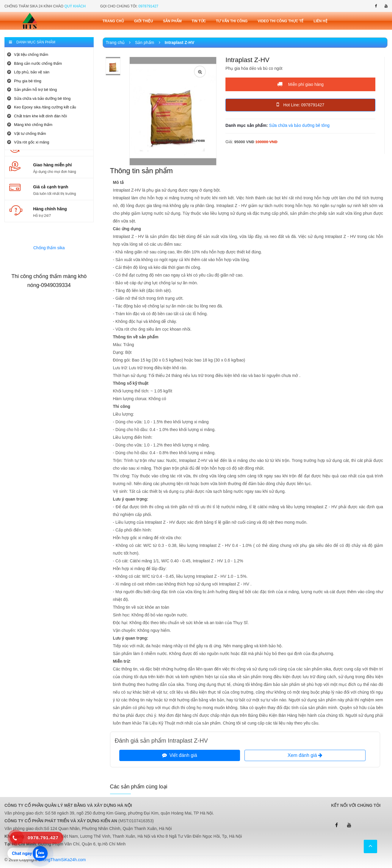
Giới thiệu (144, 21)
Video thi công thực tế (280, 21)
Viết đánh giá (180, 755)
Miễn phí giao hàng (300, 84)
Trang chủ (113, 21)
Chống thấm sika (49, 248)
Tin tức (199, 21)
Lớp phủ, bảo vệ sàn (28, 72)
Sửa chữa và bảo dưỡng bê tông (39, 98)
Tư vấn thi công (232, 21)
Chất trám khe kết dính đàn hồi (37, 116)
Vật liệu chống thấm (28, 55)
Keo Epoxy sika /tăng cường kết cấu (42, 107)
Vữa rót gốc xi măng (28, 142)
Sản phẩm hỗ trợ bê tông (32, 90)
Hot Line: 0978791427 (301, 105)
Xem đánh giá (305, 755)
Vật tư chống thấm (27, 134)
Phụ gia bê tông (24, 81)
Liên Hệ (320, 21)
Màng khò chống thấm (30, 125)
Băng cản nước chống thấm (35, 63)
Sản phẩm (172, 21)
